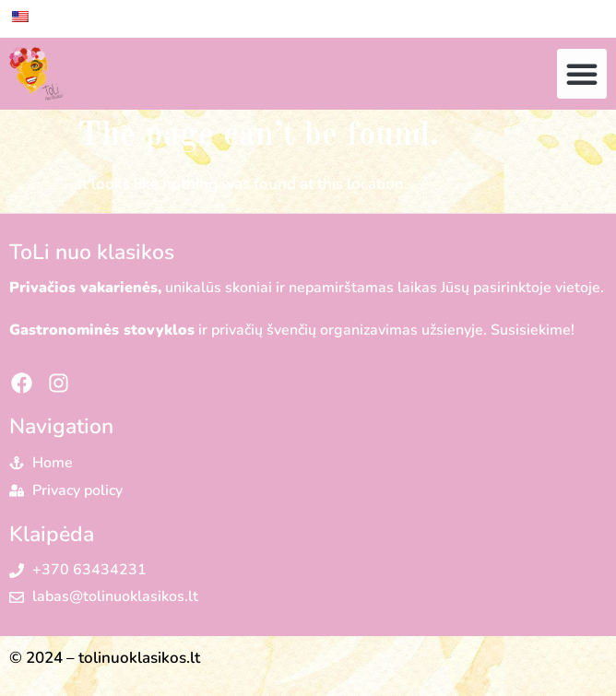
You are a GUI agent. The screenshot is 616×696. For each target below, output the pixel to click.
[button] (582, 74)
